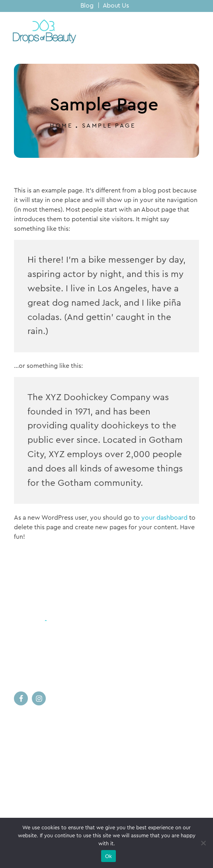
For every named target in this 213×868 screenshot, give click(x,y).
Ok (108, 856)
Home (61, 126)
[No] (203, 843)
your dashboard (164, 518)
